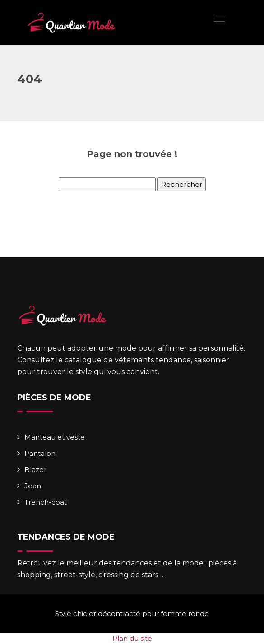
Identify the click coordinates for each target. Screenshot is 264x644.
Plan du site (132, 638)
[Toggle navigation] (219, 23)
